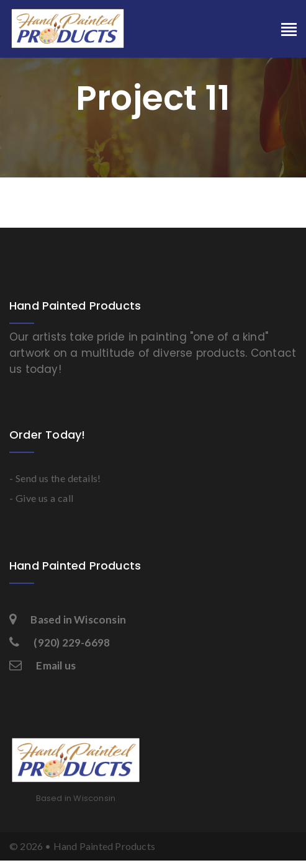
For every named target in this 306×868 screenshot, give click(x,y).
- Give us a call (41, 498)
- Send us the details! (55, 478)
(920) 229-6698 (60, 642)
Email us (43, 665)
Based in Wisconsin (68, 620)
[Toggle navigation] (289, 30)
